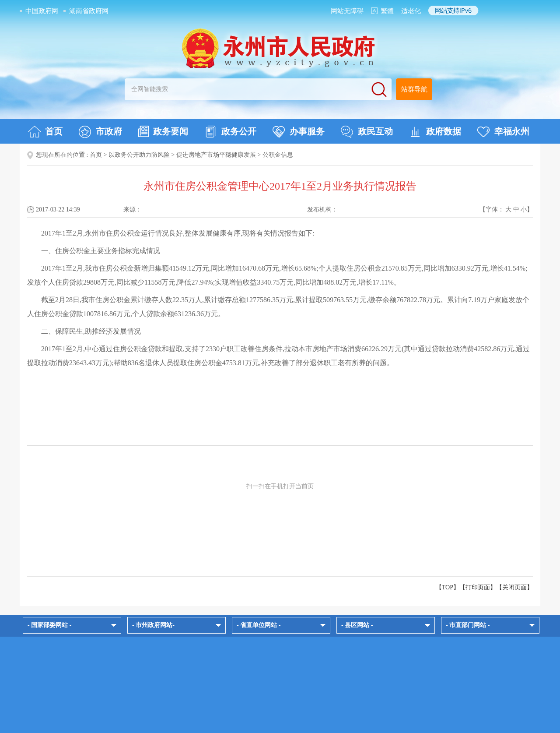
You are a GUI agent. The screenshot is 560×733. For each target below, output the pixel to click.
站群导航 (414, 89)
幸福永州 (503, 132)
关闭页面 (514, 587)
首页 (45, 132)
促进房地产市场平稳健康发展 (216, 155)
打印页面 (478, 587)
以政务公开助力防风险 (139, 155)
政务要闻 (163, 131)
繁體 (387, 11)
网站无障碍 (347, 11)
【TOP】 (448, 587)
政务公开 (230, 132)
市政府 (100, 132)
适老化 (411, 11)
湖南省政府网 (89, 11)
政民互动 (367, 132)
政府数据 (435, 132)
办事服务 (299, 132)
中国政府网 (42, 11)
